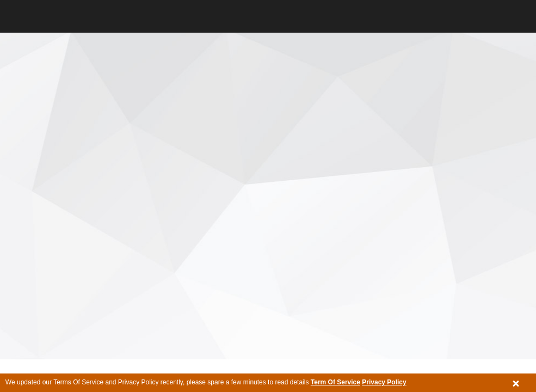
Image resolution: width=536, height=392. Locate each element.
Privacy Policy (384, 382)
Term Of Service (335, 382)
